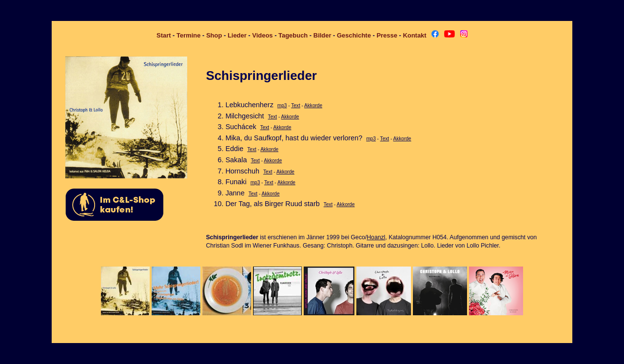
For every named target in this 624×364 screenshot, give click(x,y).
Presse (387, 35)
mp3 (282, 105)
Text (295, 105)
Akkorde (313, 105)
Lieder (237, 35)
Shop (214, 35)
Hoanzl (376, 237)
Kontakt (414, 35)
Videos (262, 35)
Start (164, 35)
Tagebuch (293, 35)
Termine (188, 35)
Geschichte (354, 35)
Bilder (322, 35)
